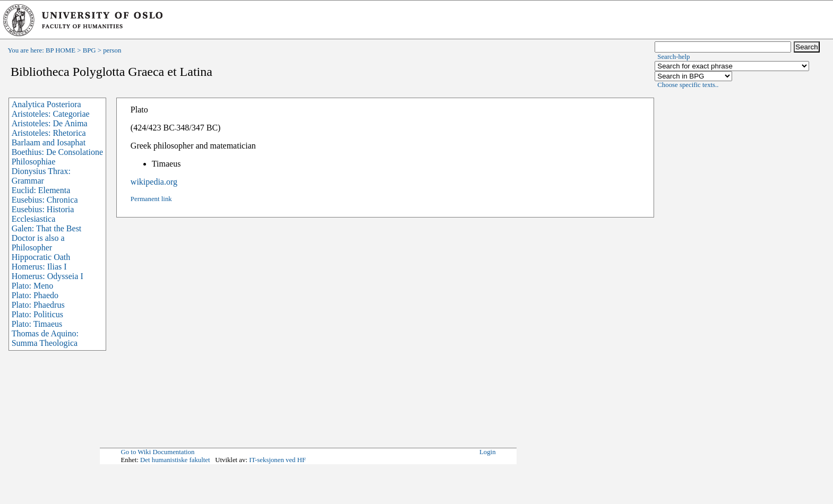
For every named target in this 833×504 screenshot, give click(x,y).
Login (488, 452)
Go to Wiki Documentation (157, 452)
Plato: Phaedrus (38, 305)
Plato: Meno (33, 286)
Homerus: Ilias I (39, 267)
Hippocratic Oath (41, 257)
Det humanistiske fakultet (175, 460)
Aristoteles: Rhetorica (49, 133)
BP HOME (61, 50)
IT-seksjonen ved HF (277, 460)
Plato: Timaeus (37, 324)
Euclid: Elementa (41, 190)
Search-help (673, 57)
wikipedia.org (154, 182)
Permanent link (151, 199)
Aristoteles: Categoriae (51, 114)
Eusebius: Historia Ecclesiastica (43, 214)
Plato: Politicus (37, 314)
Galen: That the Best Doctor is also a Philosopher (47, 238)
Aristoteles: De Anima (50, 123)
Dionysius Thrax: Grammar (41, 176)
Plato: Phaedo (35, 295)
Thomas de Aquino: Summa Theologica (45, 338)
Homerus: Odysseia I (48, 276)
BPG (89, 50)
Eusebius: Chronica (45, 200)
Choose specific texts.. (688, 85)
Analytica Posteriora (46, 104)
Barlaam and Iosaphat (49, 142)
